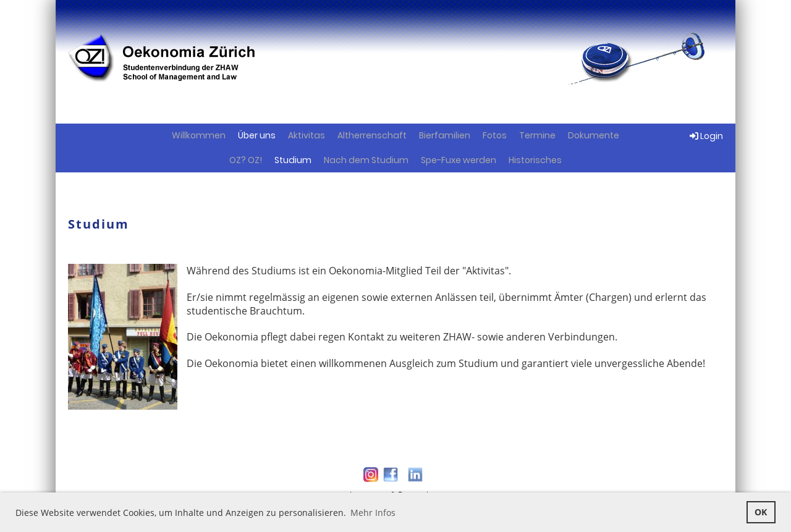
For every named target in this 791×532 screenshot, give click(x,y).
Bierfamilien (445, 135)
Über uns (257, 135)
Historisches (535, 160)
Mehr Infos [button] (373, 513)
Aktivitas (307, 135)
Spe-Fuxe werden (459, 160)
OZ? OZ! (246, 160)
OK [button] (761, 512)
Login (705, 136)
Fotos (495, 135)
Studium (293, 160)
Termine (537, 135)
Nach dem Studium (366, 160)
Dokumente (594, 135)
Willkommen (199, 135)
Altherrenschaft (372, 135)
